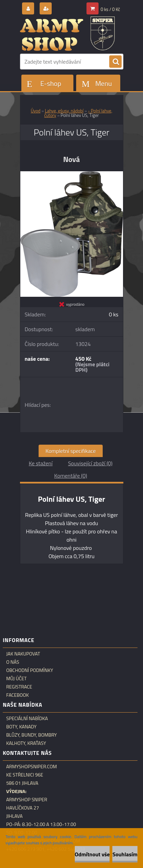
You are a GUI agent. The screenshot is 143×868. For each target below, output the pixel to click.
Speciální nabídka (27, 718)
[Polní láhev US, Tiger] (72, 174)
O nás (13, 662)
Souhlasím (125, 854)
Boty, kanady (21, 727)
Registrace (19, 687)
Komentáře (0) (70, 476)
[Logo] (67, 34)
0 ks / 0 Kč (110, 9)
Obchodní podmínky (30, 670)
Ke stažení (40, 463)
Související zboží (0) (90, 463)
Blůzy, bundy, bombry (32, 735)
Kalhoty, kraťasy (26, 743)
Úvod (35, 111)
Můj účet (16, 679)
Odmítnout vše (92, 854)
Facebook (18, 695)
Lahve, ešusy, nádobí (64, 111)
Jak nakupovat (23, 654)
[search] (115, 62)
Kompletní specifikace (71, 451)
